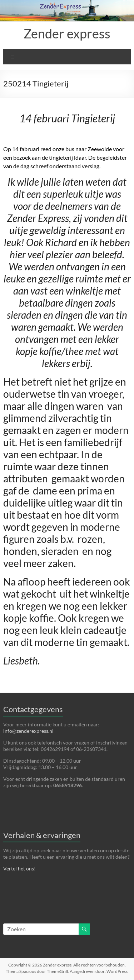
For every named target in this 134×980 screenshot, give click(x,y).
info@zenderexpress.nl (28, 731)
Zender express (67, 33)
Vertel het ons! (19, 868)
